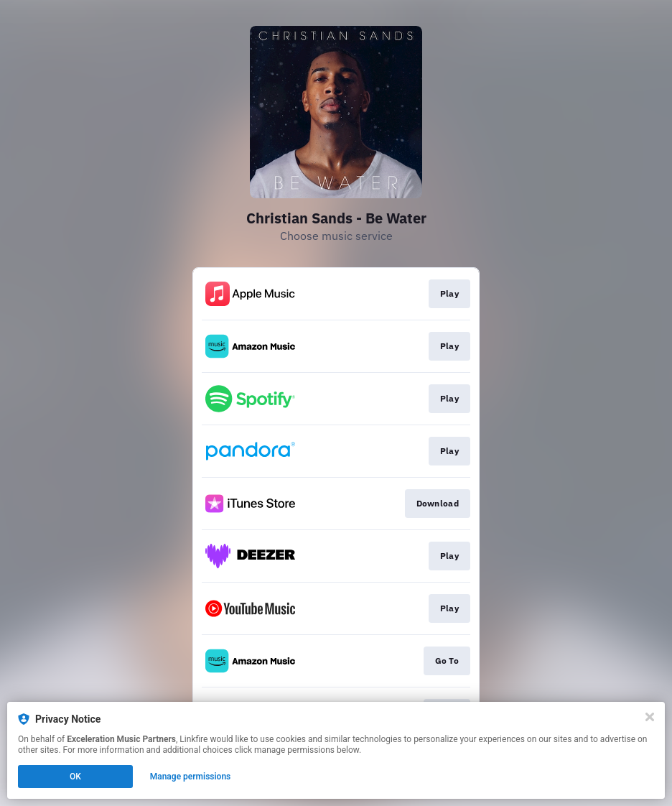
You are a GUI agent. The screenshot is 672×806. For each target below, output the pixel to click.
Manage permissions (191, 777)
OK (75, 777)
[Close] (650, 717)
